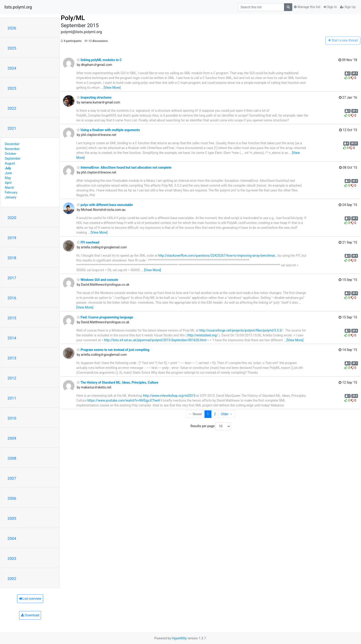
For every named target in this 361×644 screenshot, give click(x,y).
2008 (12, 458)
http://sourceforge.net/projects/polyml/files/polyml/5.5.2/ (241, 330)
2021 (12, 128)
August (10, 163)
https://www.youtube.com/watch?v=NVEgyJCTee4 (124, 400)
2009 (12, 438)
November (12, 149)
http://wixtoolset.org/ (203, 335)
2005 (12, 518)
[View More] (112, 88)
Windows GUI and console (97, 280)
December (12, 144)
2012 (12, 378)
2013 (12, 358)
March (9, 188)
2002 (12, 579)
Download (30, 615)
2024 (12, 68)
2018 (12, 258)
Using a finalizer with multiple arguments (108, 130)
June (8, 173)
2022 (12, 108)
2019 (12, 238)
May (8, 178)
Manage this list (307, 7)
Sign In (330, 7)
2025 (12, 48)
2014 (12, 338)
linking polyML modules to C (99, 60)
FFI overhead (88, 242)
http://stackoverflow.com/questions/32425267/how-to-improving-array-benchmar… (217, 256)
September (13, 159)
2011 (12, 398)
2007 (12, 478)
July (8, 168)
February (11, 192)
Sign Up (348, 7)
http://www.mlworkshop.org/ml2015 (169, 396)
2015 (12, 318)
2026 (12, 28)
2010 (12, 418)
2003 (12, 559)
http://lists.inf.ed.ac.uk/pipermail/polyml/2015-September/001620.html (155, 340)
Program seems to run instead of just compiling (113, 350)
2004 (12, 538)
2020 (12, 218)
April (8, 183)
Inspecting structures (94, 97)
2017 (12, 278)
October (10, 154)
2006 (12, 498)
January (11, 197)
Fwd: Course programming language (105, 317)
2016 (12, 298)
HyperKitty (179, 638)
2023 (12, 88)
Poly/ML (73, 18)
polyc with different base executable (105, 205)
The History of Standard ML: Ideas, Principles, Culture (118, 382)
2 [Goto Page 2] (215, 414)
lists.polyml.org (18, 7)
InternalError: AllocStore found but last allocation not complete (124, 168)
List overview (30, 599)
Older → (227, 414)
